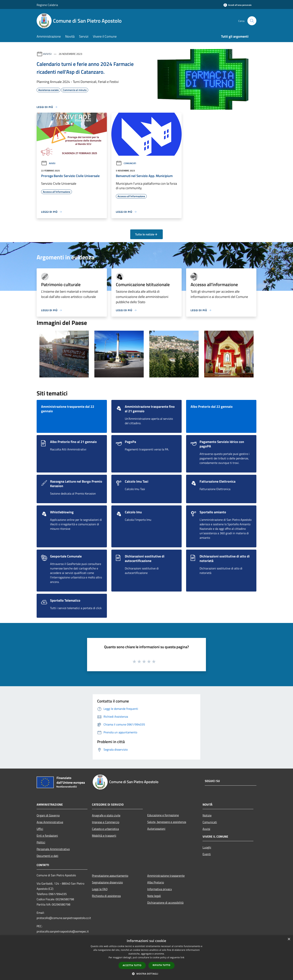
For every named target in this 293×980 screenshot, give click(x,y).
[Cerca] (252, 21)
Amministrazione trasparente (166, 876)
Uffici (40, 829)
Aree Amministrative (50, 822)
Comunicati (126, 163)
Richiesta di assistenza (106, 896)
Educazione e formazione (163, 815)
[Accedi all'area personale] (238, 5)
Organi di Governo (48, 815)
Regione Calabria (47, 5)
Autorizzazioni (156, 829)
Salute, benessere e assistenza (167, 822)
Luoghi (207, 847)
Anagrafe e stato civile (106, 815)
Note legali (154, 896)
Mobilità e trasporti (104, 836)
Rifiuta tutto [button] (162, 965)
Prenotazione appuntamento (110, 876)
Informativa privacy (160, 889)
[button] (146, 974)
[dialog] (146, 958)
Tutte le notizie (146, 234)
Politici (41, 842)
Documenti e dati (47, 856)
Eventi (207, 854)
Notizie (207, 815)
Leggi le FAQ (100, 889)
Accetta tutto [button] (132, 965)
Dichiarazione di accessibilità (165, 903)
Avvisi (47, 54)
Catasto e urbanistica (105, 829)
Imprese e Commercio (106, 822)
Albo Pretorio (156, 882)
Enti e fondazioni (47, 836)
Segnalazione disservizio (107, 882)
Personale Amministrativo (53, 849)
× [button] (289, 939)
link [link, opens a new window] (182, 957)
